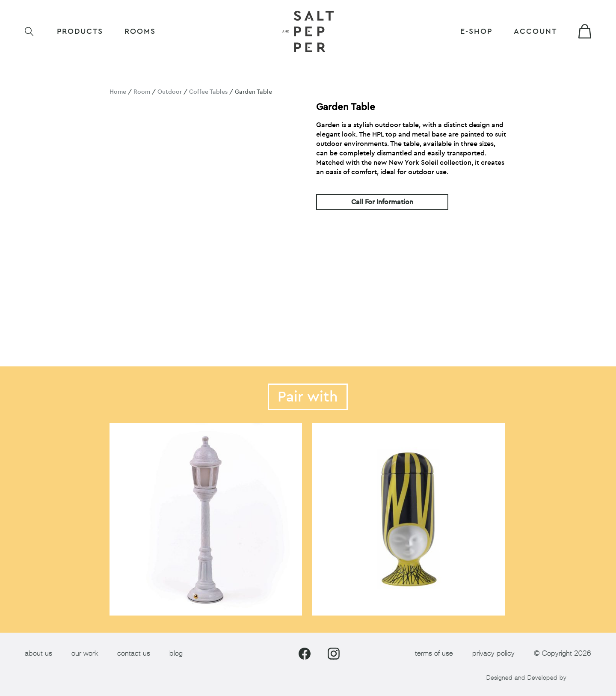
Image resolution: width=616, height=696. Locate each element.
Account (535, 31)
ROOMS (140, 31)
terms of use (434, 653)
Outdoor (170, 92)
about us (38, 653)
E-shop (476, 31)
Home (118, 92)
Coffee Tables (208, 92)
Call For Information (382, 202)
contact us (134, 653)
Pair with (308, 397)
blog (176, 653)
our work (85, 653)
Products (80, 31)
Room (142, 92)
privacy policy (493, 653)
